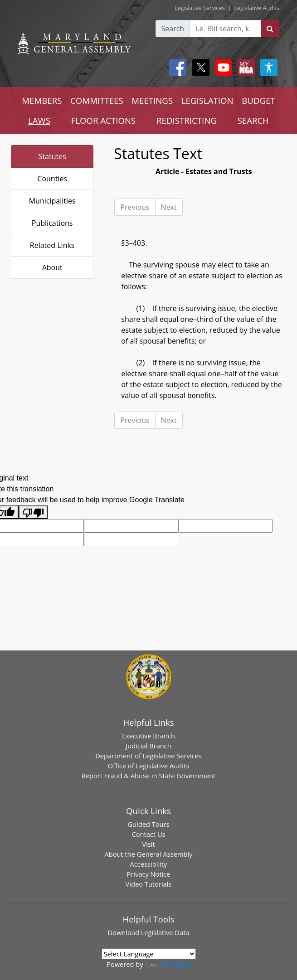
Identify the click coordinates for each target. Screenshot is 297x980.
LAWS (39, 120)
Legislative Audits (257, 8)
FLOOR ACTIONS (104, 120)
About (52, 267)
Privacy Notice (148, 874)
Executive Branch (148, 736)
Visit (148, 844)
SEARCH (253, 120)
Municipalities (52, 201)
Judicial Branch (148, 746)
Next (169, 207)
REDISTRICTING (187, 120)
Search (173, 29)
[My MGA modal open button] (244, 68)
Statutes (52, 156)
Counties (52, 179)
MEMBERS (42, 100)
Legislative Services (200, 8)
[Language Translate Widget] (149, 954)
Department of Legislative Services (148, 756)
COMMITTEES (97, 100)
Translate (167, 964)
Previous (135, 207)
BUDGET (258, 100)
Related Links (52, 245)
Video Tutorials (149, 884)
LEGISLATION (207, 100)
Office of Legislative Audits (148, 766)
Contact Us (148, 834)
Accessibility (149, 864)
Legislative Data (165, 932)
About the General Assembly (148, 854)
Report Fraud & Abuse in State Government (148, 776)
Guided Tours (148, 824)
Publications (52, 223)
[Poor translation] (33, 512)
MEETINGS (152, 100)
